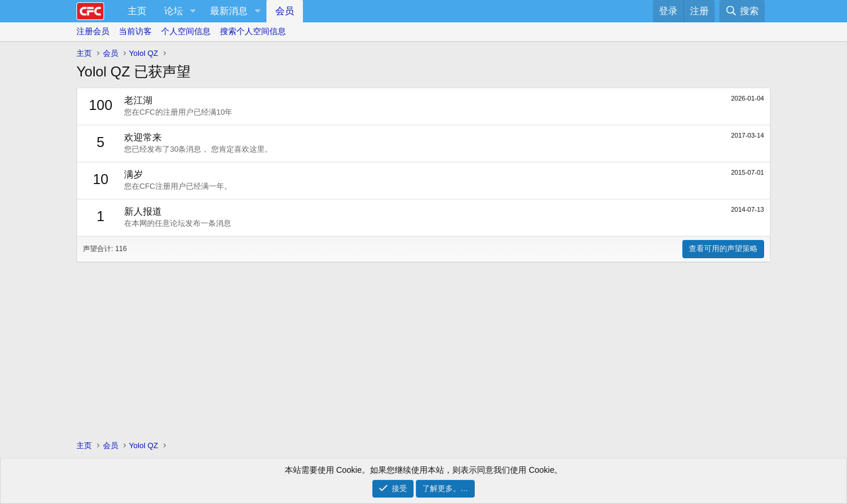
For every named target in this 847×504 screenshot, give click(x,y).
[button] (193, 11)
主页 (137, 11)
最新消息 (229, 11)
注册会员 (93, 31)
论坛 (174, 11)
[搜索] (742, 11)
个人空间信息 (186, 31)
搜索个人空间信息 (253, 31)
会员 (285, 11)
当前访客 (135, 31)
